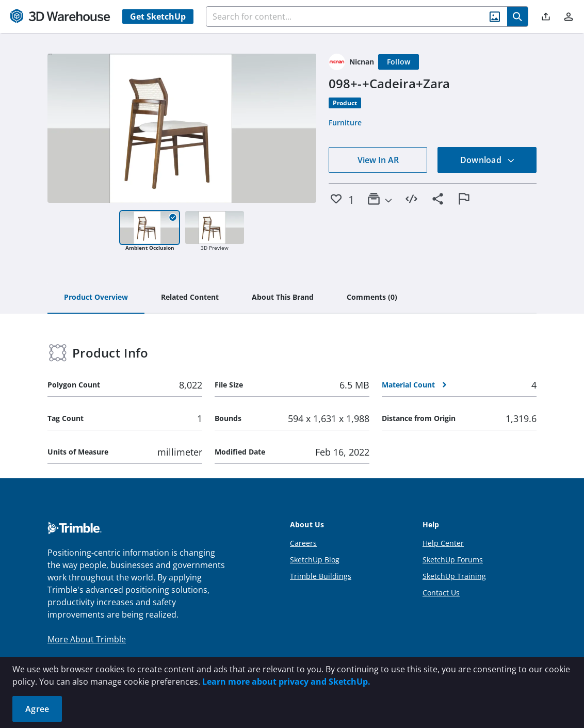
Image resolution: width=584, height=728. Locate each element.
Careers (303, 543)
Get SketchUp (158, 17)
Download (488, 160)
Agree (37, 709)
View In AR (378, 160)
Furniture (345, 123)
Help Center (443, 543)
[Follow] (399, 62)
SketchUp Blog (315, 560)
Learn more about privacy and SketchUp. (286, 682)
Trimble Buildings (321, 576)
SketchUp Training (454, 576)
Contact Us (441, 593)
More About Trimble (87, 639)
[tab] (96, 298)
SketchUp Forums (453, 560)
